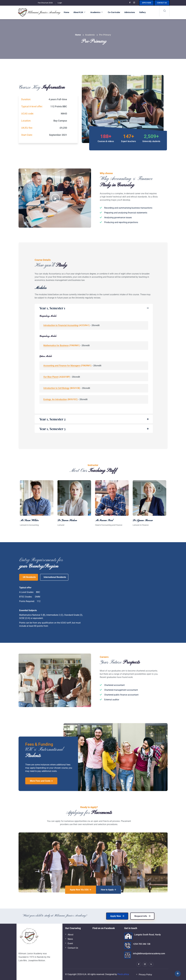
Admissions (130, 12)
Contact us (162, 3)
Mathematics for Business (56, 345)
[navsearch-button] (164, 11)
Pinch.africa (123, 974)
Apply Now (147, 3)
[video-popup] (55, 198)
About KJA (79, 12)
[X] (151, 964)
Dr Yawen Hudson (67, 520)
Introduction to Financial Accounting (61, 325)
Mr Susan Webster (29, 520)
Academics (97, 12)
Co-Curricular (114, 12)
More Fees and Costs (41, 781)
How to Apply (108, 890)
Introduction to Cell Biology (56, 388)
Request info (142, 916)
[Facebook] (130, 3)
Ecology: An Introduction (55, 399)
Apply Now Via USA (80, 890)
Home (66, 12)
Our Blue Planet (51, 377)
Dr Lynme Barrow (143, 520)
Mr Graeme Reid (104, 520)
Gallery (142, 12)
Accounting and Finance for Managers (62, 366)
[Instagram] (135, 3)
